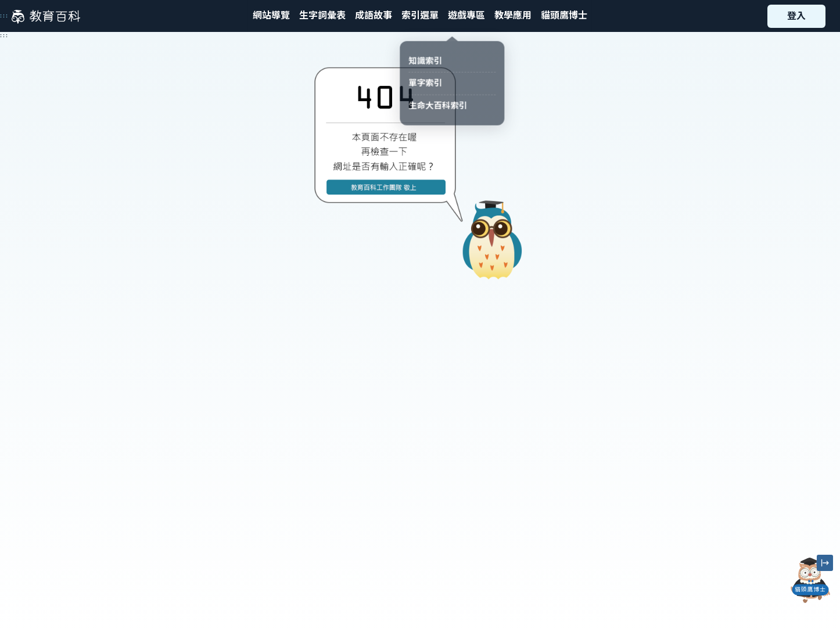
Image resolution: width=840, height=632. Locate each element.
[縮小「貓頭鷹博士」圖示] (825, 563)
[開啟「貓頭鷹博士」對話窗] (810, 580)
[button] (420, 16)
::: (4, 16)
